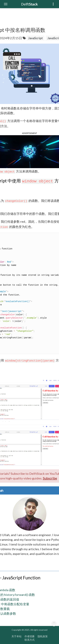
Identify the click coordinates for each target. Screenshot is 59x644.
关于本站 (17, 636)
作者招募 (30, 636)
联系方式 (30, 640)
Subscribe (50, 478)
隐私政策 (43, 636)
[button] (29, 151)
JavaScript (35, 38)
